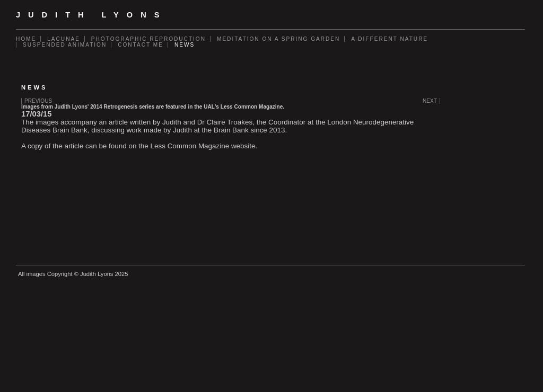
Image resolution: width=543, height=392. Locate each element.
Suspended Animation (65, 45)
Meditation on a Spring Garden (278, 39)
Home (26, 39)
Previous (38, 101)
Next (430, 101)
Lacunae (64, 39)
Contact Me (141, 45)
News (185, 45)
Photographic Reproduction (148, 39)
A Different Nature (389, 39)
